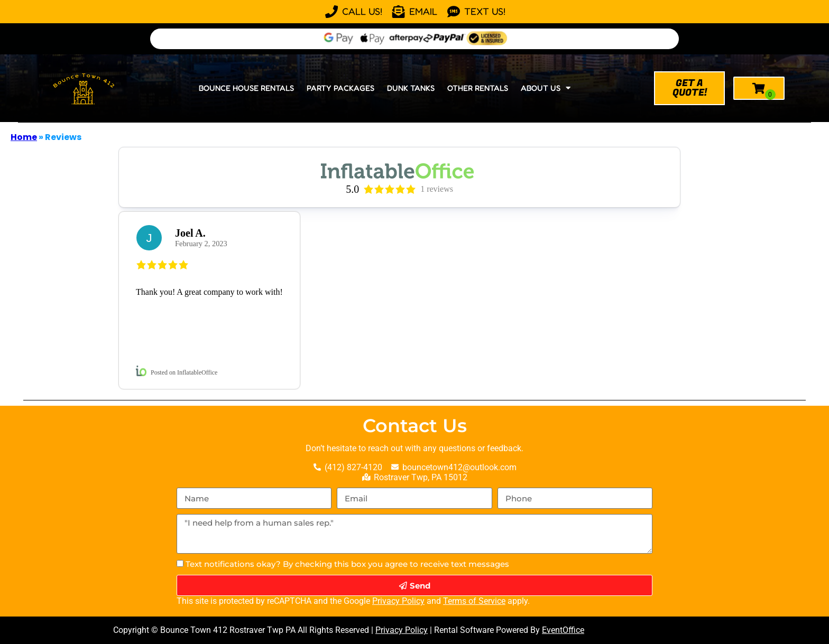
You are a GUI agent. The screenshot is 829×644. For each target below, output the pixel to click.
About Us (546, 88)
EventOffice (563, 630)
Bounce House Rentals (246, 88)
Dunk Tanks (411, 88)
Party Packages (340, 88)
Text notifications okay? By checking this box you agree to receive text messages (347, 564)
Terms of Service (474, 601)
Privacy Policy (398, 601)
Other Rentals (478, 88)
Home (24, 137)
